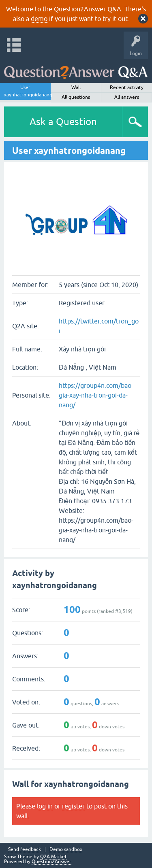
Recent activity (127, 87)
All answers (127, 97)
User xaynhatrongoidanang (27, 91)
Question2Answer (51, 862)
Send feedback (25, 850)
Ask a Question (63, 122)
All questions (76, 97)
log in (45, 806)
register (73, 806)
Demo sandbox (66, 850)
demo (39, 19)
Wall (76, 87)
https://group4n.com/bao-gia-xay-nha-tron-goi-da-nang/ (96, 395)
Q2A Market (54, 857)
